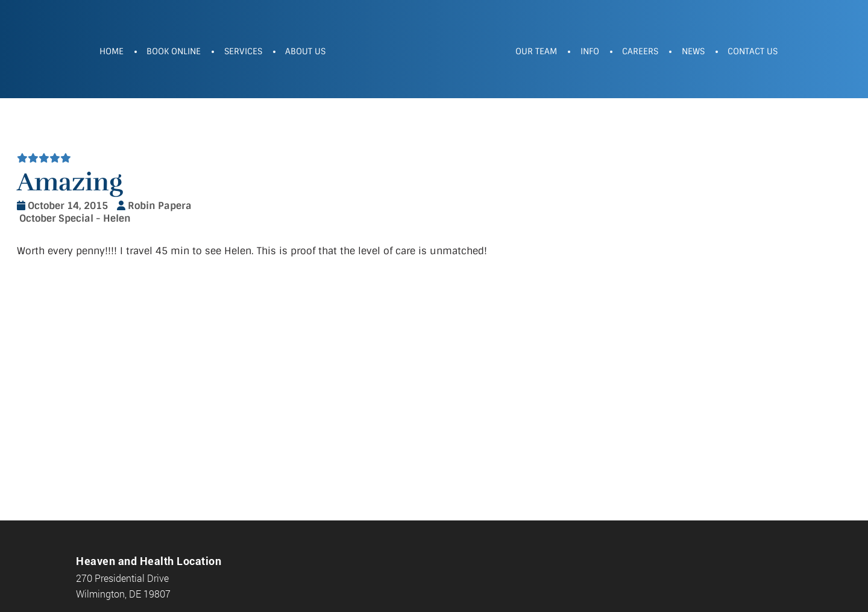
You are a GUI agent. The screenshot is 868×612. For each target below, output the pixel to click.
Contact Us (753, 51)
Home (112, 51)
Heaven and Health (421, 52)
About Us (305, 51)
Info (590, 51)
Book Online (174, 51)
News (693, 51)
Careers (640, 51)
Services (243, 51)
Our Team (536, 51)
